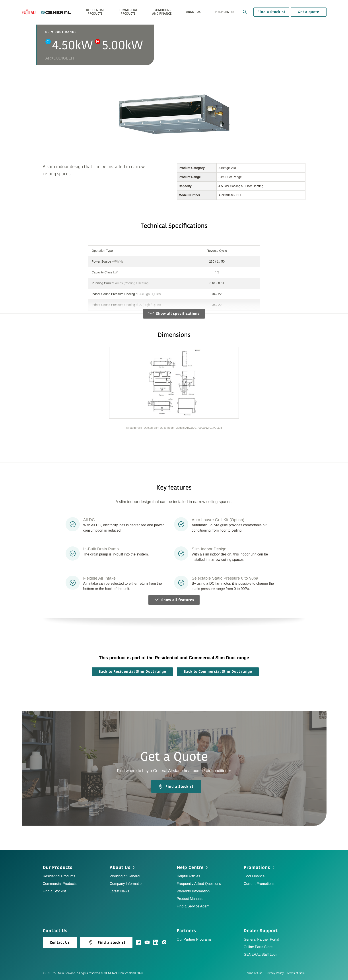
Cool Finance (254, 876)
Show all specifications (174, 314)
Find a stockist (106, 943)
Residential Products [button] (95, 12)
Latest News (119, 891)
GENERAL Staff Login (261, 955)
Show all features (174, 600)
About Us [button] (193, 12)
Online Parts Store (258, 947)
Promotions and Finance (162, 12)
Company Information (127, 884)
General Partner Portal (261, 940)
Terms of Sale (296, 973)
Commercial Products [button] (128, 12)
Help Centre (190, 868)
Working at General (125, 876)
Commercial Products (60, 884)
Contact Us (60, 943)
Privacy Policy (276, 973)
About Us (120, 868)
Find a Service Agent (193, 906)
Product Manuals (190, 899)
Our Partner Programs (194, 940)
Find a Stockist (271, 12)
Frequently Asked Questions (199, 884)
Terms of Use (255, 973)
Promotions (257, 868)
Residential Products (59, 876)
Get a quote (308, 12)
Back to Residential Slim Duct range (132, 672)
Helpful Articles (189, 876)
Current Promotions (259, 884)
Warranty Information (193, 891)
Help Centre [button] (225, 12)
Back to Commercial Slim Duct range (218, 672)
